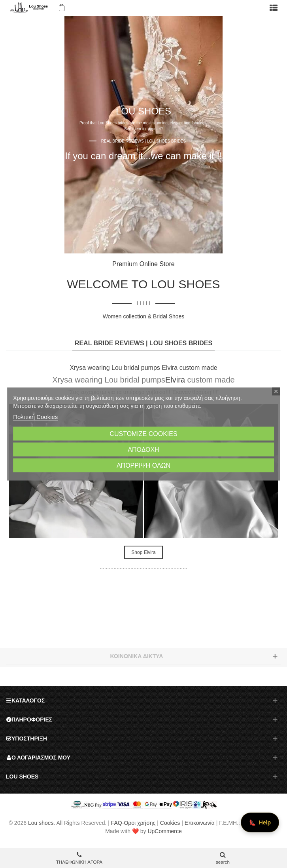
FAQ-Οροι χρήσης (133, 823)
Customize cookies (143, 434)
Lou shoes (41, 823)
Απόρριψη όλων (143, 465)
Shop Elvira (143, 552)
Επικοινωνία (200, 823)
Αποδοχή (143, 450)
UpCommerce (164, 831)
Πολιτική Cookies (35, 417)
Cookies (170, 823)
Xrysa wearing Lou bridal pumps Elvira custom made (143, 368)
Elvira (175, 380)
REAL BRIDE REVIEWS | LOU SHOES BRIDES (143, 343)
